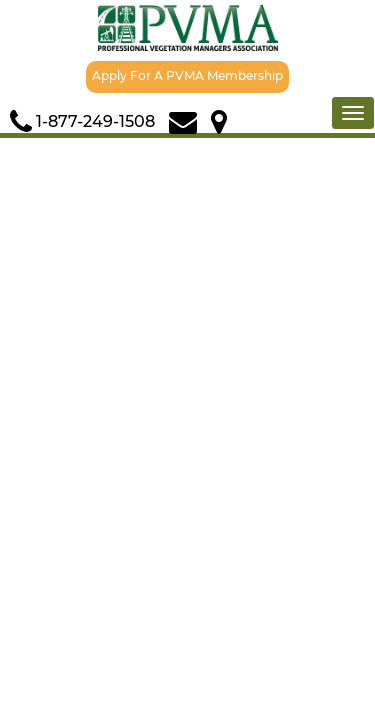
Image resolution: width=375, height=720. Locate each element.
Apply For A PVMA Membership (187, 75)
